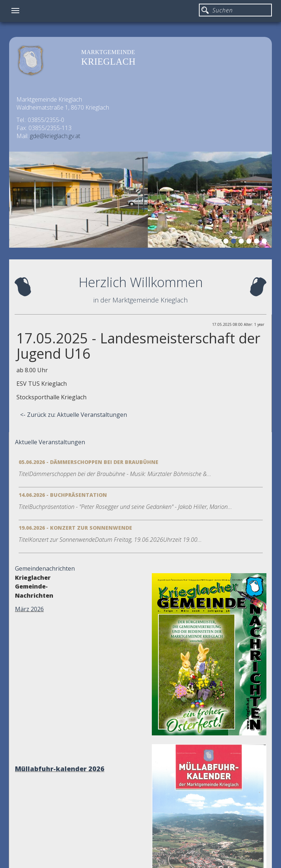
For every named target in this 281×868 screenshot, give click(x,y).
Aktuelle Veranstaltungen (50, 442)
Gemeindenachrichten (45, 568)
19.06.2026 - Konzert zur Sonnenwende (75, 528)
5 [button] (258, 242)
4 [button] (250, 242)
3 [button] (242, 242)
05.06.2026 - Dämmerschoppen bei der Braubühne (88, 462)
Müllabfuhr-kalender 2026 (60, 769)
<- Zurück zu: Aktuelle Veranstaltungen (74, 415)
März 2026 (29, 609)
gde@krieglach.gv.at (55, 136)
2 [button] (235, 242)
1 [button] (227, 242)
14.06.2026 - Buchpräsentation (63, 495)
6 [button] (265, 242)
